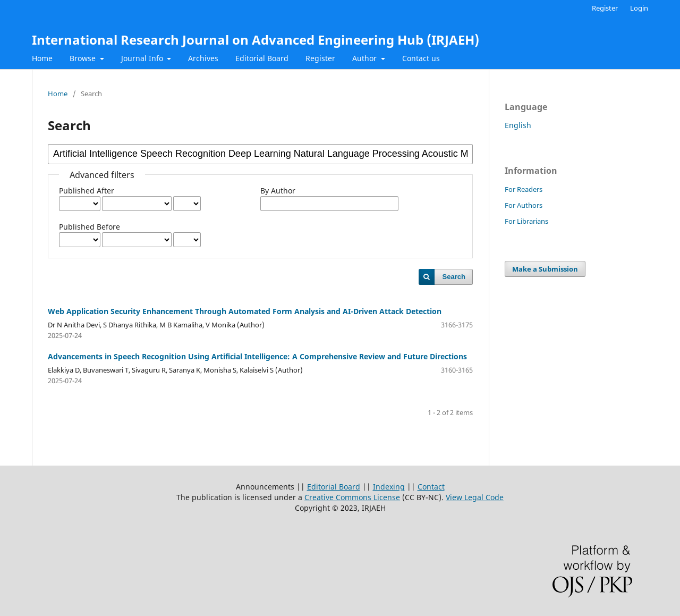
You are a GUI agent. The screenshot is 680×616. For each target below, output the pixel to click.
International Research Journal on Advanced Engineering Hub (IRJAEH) (256, 40)
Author (365, 58)
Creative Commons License (352, 497)
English (518, 125)
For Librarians (526, 221)
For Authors (524, 205)
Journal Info (143, 58)
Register (320, 58)
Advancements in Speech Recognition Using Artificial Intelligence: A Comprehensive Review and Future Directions (257, 356)
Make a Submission (545, 269)
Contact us (421, 58)
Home (42, 58)
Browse (84, 58)
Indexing (389, 487)
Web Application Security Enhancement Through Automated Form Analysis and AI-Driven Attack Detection (245, 311)
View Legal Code (475, 497)
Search (454, 277)
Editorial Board (262, 58)
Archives (203, 58)
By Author (278, 191)
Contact (431, 487)
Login (639, 8)
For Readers (524, 189)
